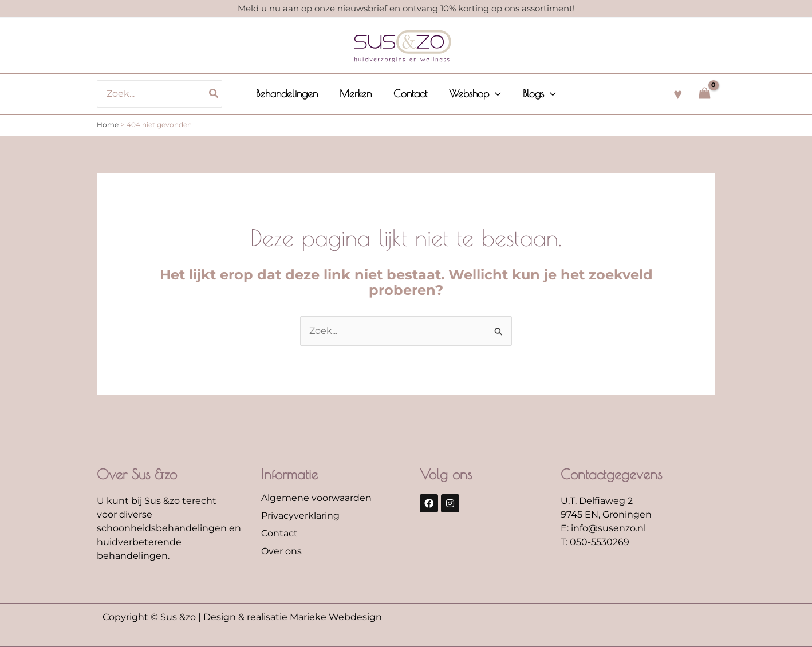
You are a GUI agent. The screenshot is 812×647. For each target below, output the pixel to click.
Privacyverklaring (300, 516)
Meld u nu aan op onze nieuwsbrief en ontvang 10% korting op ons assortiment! (406, 8)
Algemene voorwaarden (316, 498)
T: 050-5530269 (595, 542)
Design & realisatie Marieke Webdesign (293, 617)
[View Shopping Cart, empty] (704, 94)
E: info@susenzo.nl (603, 528)
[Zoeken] (217, 94)
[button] (474, 94)
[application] (494, 94)
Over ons (281, 551)
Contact (279, 533)
